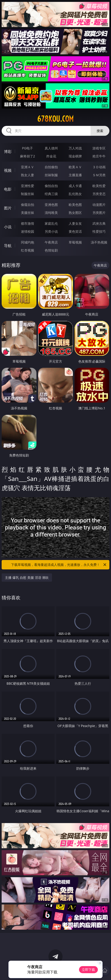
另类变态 (99, 194)
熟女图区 (75, 213)
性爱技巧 (99, 231)
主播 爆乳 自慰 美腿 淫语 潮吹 (27, 578)
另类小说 (51, 231)
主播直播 (75, 175)
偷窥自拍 (28, 205)
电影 (8, 189)
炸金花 (51, 156)
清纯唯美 (51, 213)
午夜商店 (51, 242)
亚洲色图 (51, 205)
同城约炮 (28, 242)
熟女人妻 (28, 175)
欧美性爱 (99, 186)
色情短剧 (51, 250)
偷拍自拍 (51, 186)
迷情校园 (28, 231)
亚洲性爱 (28, 186)
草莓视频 (75, 242)
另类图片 (99, 213)
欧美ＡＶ (75, 167)
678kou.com (55, 119)
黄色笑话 (75, 231)
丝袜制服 (51, 175)
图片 (8, 208)
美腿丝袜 (28, 213)
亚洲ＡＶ (28, 167)
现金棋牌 (75, 156)
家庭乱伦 (51, 223)
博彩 (8, 152)
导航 (8, 246)
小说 (8, 227)
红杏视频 (28, 250)
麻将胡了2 (28, 156)
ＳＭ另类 (99, 175)
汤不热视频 (99, 242)
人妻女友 (75, 223)
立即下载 (88, 970)
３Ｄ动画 (99, 167)
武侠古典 (99, 223)
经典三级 (51, 194)
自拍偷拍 (51, 167)
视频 (8, 170)
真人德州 (51, 148)
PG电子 (27, 148)
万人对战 (75, 148)
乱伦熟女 (75, 194)
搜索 (100, 131)
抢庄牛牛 (99, 156)
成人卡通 (75, 186)
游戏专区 (99, 148)
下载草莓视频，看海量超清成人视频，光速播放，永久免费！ (59, 565)
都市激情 (28, 223)
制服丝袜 (28, 194)
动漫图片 (99, 205)
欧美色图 (75, 205)
